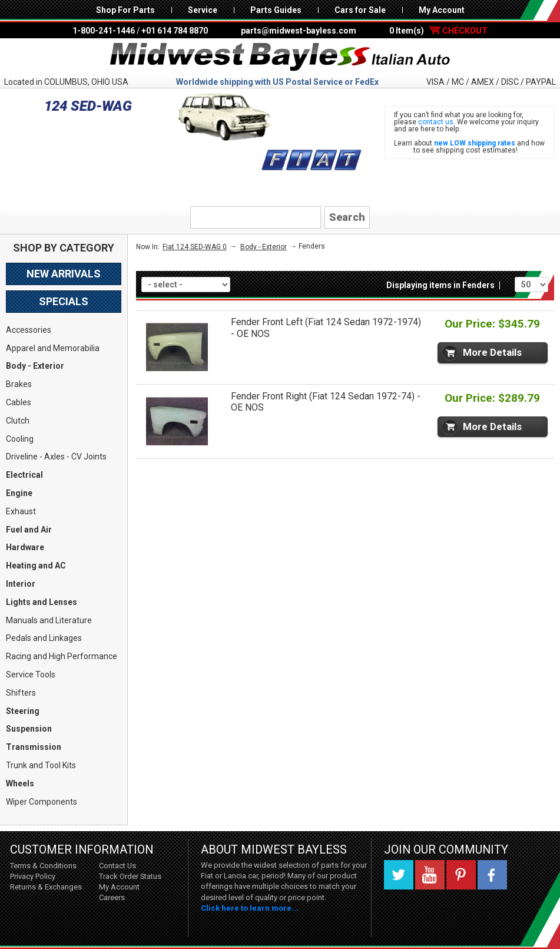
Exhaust (21, 511)
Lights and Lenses (42, 602)
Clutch (18, 421)
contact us (436, 122)
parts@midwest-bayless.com (299, 31)
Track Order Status (130, 876)
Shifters (21, 693)
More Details (492, 352)
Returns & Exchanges (46, 887)
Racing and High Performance (62, 656)
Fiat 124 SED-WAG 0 (195, 247)
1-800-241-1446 (104, 31)
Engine (19, 493)
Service (203, 10)
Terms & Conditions (43, 866)
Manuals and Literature (49, 620)
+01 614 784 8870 (175, 31)
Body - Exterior (35, 366)
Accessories (29, 330)
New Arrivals (64, 274)
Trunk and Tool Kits (41, 765)
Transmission (34, 747)
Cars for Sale (360, 10)
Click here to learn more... (250, 908)
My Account (442, 10)
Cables (19, 402)
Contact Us (117, 866)
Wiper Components (42, 802)
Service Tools (31, 674)
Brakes (19, 384)
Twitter (399, 875)
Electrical (24, 475)
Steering (23, 711)
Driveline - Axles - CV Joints (56, 457)
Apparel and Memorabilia (53, 348)
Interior (21, 584)
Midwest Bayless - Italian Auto (280, 57)
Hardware (25, 547)
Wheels (20, 783)
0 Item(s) (438, 31)
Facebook (492, 875)
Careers (112, 897)
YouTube (430, 875)
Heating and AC (36, 566)
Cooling (20, 439)
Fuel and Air (29, 530)
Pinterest (461, 875)
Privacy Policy (33, 876)
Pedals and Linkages (44, 638)
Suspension (29, 729)
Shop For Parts (125, 10)
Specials (64, 301)
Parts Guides (276, 10)
